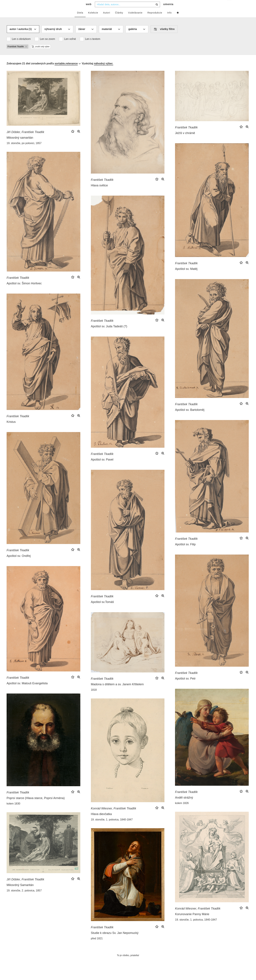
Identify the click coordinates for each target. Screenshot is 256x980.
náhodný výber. (104, 70)
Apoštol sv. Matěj (186, 275)
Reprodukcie (155, 19)
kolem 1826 (182, 810)
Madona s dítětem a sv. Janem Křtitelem (117, 691)
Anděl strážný (184, 804)
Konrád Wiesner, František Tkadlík (114, 815)
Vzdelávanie (135, 19)
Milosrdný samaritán (20, 144)
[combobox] (127, 11)
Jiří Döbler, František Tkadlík (25, 139)
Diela (80, 19)
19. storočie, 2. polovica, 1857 (24, 897)
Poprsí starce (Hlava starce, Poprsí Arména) (36, 805)
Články (119, 19)
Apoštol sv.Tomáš (102, 609)
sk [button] (230, 5)
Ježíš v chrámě (185, 140)
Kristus (11, 428)
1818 (94, 696)
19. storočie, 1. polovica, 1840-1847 (112, 826)
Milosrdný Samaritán (20, 892)
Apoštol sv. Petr (185, 685)
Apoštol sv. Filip (185, 551)
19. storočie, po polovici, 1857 (24, 150)
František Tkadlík (102, 186)
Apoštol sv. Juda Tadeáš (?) (109, 333)
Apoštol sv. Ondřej (19, 562)
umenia (168, 11)
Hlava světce (99, 192)
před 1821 (97, 945)
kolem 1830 (13, 810)
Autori (107, 19)
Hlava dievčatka (101, 821)
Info (169, 19)
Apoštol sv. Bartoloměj (190, 416)
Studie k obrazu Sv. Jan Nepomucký (115, 939)
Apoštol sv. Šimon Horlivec (24, 290)
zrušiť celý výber (40, 53)
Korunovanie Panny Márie (192, 921)
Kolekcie (93, 19)
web (89, 11)
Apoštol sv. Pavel (102, 466)
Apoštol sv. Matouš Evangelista (27, 690)
